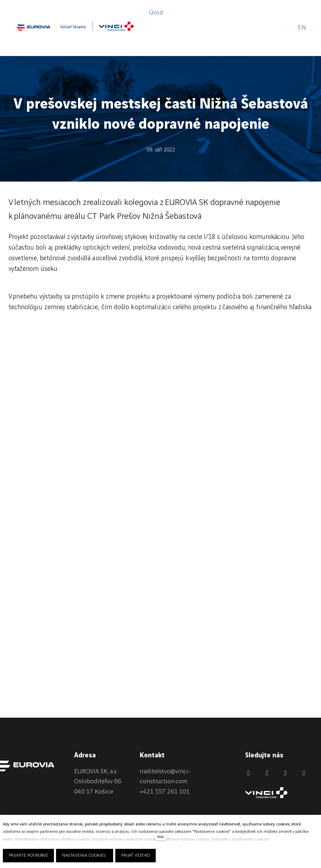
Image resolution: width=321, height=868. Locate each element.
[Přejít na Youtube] (304, 744)
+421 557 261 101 (165, 763)
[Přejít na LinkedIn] (249, 744)
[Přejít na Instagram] (286, 744)
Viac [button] (268, 13)
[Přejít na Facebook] (267, 744)
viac (161, 837)
